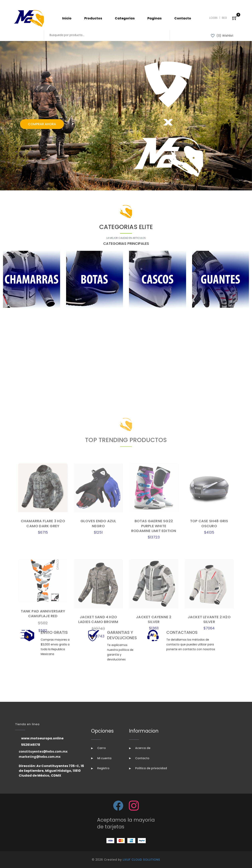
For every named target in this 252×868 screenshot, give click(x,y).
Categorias (125, 18)
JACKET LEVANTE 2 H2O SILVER (209, 812)
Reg (224, 18)
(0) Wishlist (222, 36)
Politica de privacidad (148, 768)
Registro (100, 768)
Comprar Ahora (42, 124)
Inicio (67, 18)
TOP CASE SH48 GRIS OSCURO (209, 716)
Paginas (154, 18)
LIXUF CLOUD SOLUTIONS (141, 860)
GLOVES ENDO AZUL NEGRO (98, 716)
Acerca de (140, 748)
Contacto (183, 18)
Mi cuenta (101, 758)
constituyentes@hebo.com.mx (43, 751)
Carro (98, 748)
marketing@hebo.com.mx (40, 757)
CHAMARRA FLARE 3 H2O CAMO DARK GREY (43, 716)
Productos (93, 18)
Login (213, 18)
